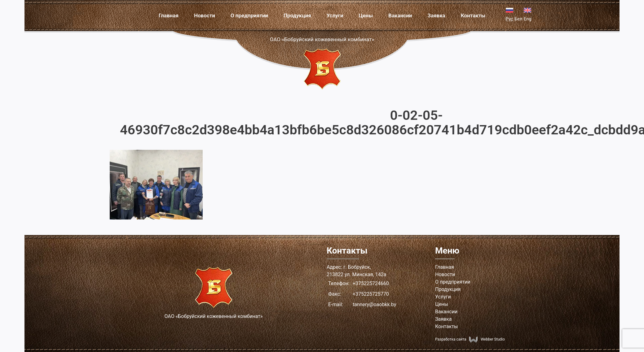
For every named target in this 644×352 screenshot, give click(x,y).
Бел (518, 19)
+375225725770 (371, 294)
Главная (169, 15)
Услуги (335, 15)
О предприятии (249, 15)
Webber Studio (487, 339)
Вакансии (400, 15)
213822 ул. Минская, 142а (356, 274)
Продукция (297, 15)
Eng (528, 19)
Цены (366, 15)
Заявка (437, 15)
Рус (509, 19)
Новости (205, 15)
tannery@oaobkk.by (374, 304)
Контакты (473, 15)
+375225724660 (371, 283)
